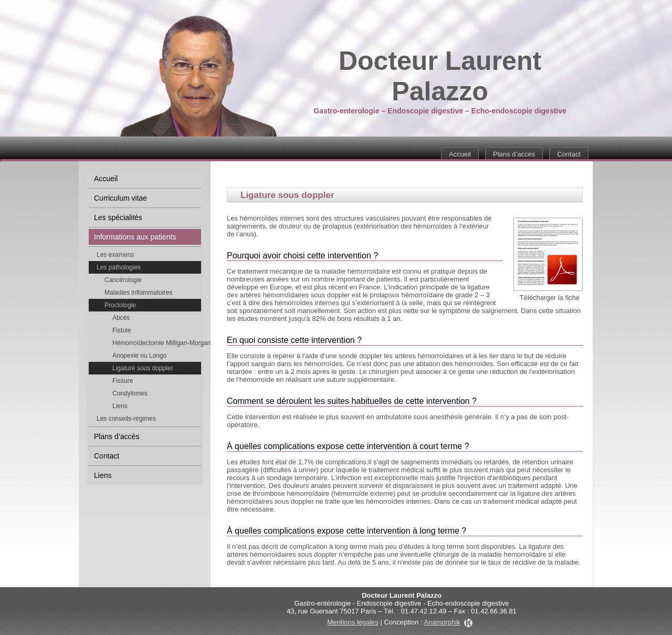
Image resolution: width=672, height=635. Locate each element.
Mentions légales (353, 622)
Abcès (121, 318)
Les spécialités (118, 217)
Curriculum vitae (120, 198)
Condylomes (130, 393)
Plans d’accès (514, 154)
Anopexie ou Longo (139, 356)
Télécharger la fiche (550, 298)
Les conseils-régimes (126, 419)
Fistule (122, 330)
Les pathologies (119, 267)
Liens (120, 406)
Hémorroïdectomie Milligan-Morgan (157, 343)
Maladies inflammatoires (138, 293)
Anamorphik (448, 622)
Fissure (123, 381)
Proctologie (120, 305)
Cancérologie (123, 280)
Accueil (460, 154)
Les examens (115, 255)
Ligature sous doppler (143, 368)
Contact (569, 154)
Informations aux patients (135, 237)
